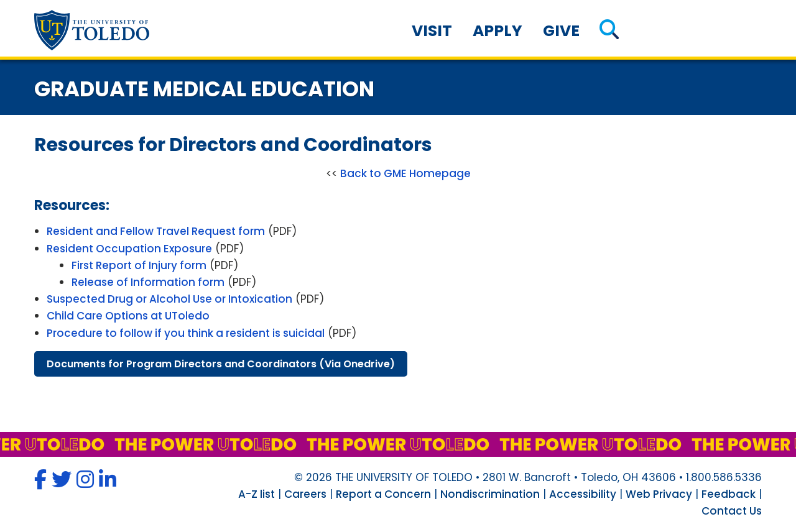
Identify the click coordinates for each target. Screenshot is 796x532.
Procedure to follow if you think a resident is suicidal (186, 333)
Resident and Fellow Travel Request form (156, 231)
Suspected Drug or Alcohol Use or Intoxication (169, 299)
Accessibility (583, 494)
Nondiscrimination (490, 494)
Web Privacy (659, 494)
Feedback (729, 494)
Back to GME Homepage (405, 173)
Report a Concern (383, 494)
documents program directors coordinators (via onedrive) (221, 364)
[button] (609, 31)
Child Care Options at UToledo (128, 316)
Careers (305, 494)
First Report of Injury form (139, 265)
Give (561, 31)
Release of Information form (148, 282)
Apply (497, 31)
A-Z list (257, 494)
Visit (432, 31)
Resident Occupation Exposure (129, 249)
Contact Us (732, 511)
